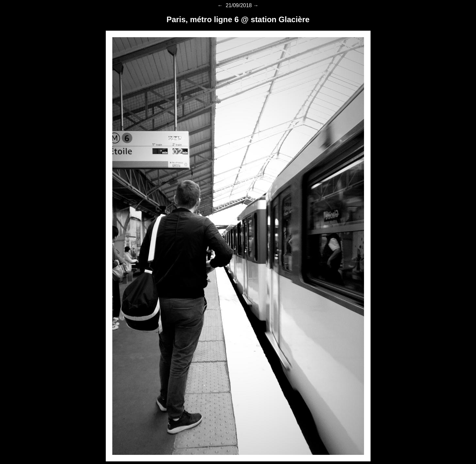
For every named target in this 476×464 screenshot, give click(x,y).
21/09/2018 (238, 5)
